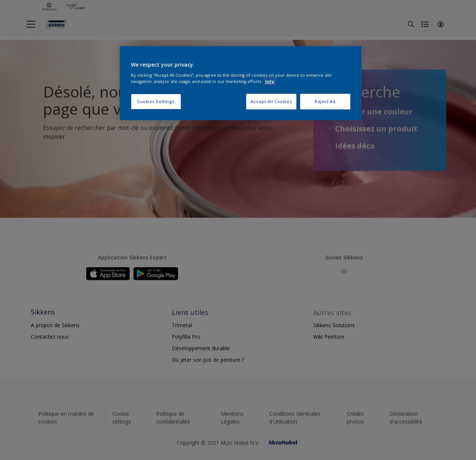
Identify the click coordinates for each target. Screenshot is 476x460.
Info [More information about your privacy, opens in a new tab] (270, 81)
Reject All (325, 101)
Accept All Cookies (271, 101)
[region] (241, 83)
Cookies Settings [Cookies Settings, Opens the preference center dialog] (156, 101)
